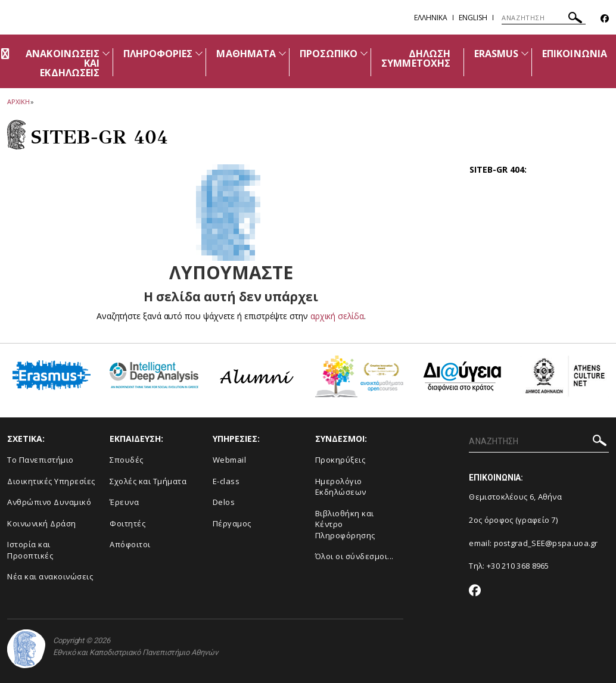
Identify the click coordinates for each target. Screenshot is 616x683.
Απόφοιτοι (130, 544)
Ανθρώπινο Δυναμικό (49, 502)
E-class (226, 481)
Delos (224, 502)
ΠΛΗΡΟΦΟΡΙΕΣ (158, 54)
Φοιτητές (127, 523)
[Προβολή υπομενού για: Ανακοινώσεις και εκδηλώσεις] (106, 53)
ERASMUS (496, 54)
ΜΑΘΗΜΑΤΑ (246, 54)
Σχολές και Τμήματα (148, 481)
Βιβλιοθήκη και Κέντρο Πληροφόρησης (345, 524)
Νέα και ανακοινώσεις (50, 576)
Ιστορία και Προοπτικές (30, 550)
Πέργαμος (232, 523)
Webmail (230, 460)
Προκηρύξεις (340, 460)
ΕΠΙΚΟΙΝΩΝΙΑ (575, 54)
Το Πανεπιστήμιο (41, 460)
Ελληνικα (431, 18)
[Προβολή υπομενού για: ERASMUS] (525, 53)
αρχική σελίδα (337, 316)
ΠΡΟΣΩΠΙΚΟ (329, 54)
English (473, 18)
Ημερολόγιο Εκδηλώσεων (341, 487)
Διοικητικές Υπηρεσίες (51, 481)
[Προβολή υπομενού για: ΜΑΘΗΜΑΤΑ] (282, 53)
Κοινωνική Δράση (42, 523)
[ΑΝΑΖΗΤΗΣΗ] (544, 18)
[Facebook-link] (605, 19)
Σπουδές (127, 460)
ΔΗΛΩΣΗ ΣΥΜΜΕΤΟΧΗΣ (416, 58)
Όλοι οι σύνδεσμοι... (354, 556)
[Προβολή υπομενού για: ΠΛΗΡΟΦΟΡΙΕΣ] (199, 53)
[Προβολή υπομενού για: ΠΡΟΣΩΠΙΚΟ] (364, 53)
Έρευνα (124, 502)
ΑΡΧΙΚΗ (18, 102)
